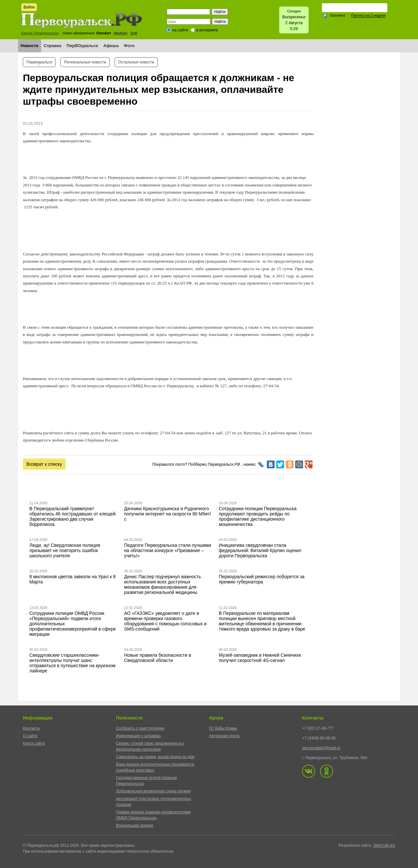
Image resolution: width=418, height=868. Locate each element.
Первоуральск (39, 62)
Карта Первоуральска (40, 33)
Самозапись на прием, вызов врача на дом (155, 757)
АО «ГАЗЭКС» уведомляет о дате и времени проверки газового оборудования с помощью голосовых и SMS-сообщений (165, 621)
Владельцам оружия (135, 825)
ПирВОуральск (82, 46)
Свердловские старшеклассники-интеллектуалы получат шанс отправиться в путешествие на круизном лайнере (72, 663)
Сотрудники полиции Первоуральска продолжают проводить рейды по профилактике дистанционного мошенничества (258, 516)
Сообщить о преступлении (140, 728)
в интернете (207, 30)
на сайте (180, 30)
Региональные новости (85, 62)
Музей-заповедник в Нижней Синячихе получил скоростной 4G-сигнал (260, 658)
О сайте (30, 736)
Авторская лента (224, 736)
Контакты (31, 728)
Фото (129, 46)
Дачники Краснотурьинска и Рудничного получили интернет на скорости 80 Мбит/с (168, 514)
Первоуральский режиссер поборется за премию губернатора (262, 579)
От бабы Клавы (223, 728)
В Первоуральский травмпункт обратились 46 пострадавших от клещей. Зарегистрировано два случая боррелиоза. (73, 516)
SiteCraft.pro (384, 845)
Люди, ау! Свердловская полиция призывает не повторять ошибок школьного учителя (65, 550)
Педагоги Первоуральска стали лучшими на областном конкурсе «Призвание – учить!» (168, 550)
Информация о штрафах (138, 736)
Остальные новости (136, 62)
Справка (53, 46)
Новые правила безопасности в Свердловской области (158, 658)
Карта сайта (34, 743)
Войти (29, 7)
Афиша (111, 46)
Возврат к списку (44, 464)
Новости (30, 46)
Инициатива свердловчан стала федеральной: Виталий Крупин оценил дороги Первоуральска (260, 550)
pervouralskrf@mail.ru (321, 748)
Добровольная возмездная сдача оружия (153, 791)
